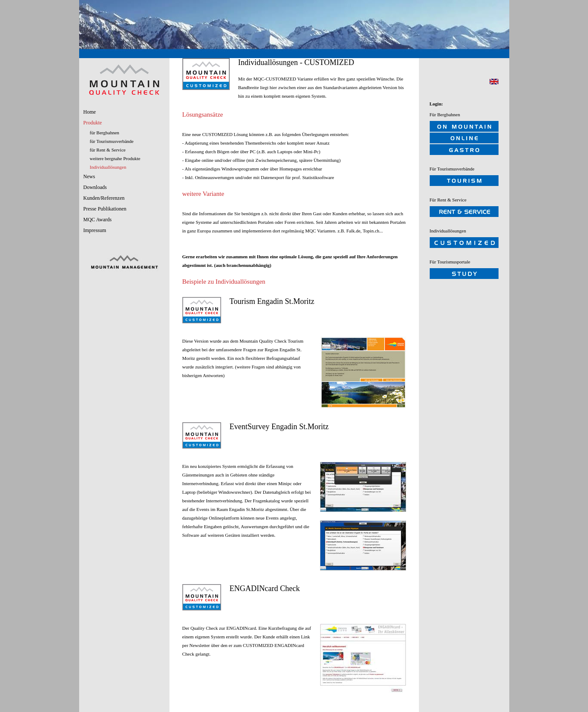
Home (90, 112)
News (89, 176)
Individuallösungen (108, 167)
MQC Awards (98, 220)
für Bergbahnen (105, 133)
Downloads (95, 187)
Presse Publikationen (105, 209)
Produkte (93, 123)
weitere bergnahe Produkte (115, 158)
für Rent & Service (108, 150)
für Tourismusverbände (112, 141)
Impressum (95, 230)
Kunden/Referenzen (104, 198)
